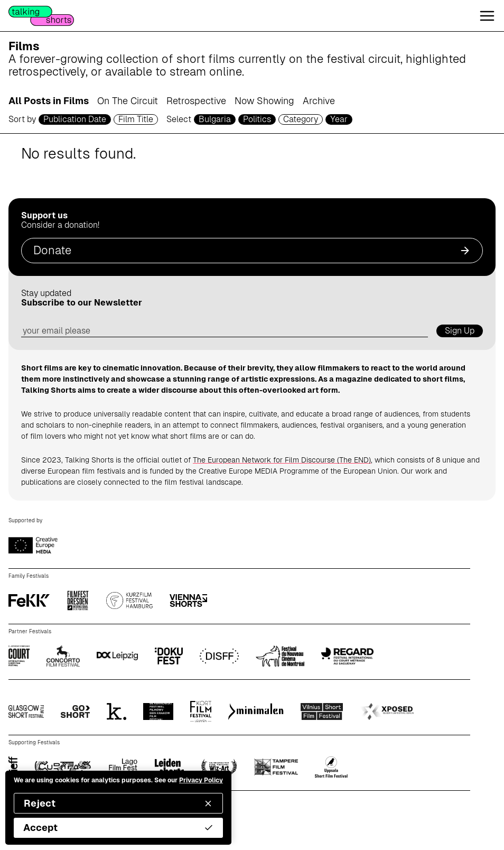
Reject (118, 803)
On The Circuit (128, 101)
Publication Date (75, 119)
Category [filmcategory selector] (301, 119)
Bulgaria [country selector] (215, 119)
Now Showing (264, 101)
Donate (252, 250)
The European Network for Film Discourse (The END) (282, 460)
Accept (118, 828)
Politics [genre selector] (257, 119)
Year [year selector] (339, 119)
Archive (319, 101)
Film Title (136, 119)
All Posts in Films (49, 101)
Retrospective (196, 101)
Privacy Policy (201, 780)
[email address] (225, 331)
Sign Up (460, 331)
